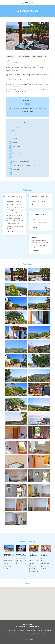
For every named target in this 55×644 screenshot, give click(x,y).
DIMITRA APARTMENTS (37, 630)
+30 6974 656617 (23, 628)
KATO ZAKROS (20, 633)
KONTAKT (45, 633)
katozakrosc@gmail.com (34, 626)
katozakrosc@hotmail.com (22, 626)
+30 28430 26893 (32, 628)
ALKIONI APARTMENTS (8, 630)
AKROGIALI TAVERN (12, 633)
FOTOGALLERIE (33, 633)
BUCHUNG (39, 633)
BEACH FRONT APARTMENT (19, 630)
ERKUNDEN (27, 633)
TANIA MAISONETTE (47, 630)
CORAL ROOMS (29, 630)
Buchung (28, 104)
